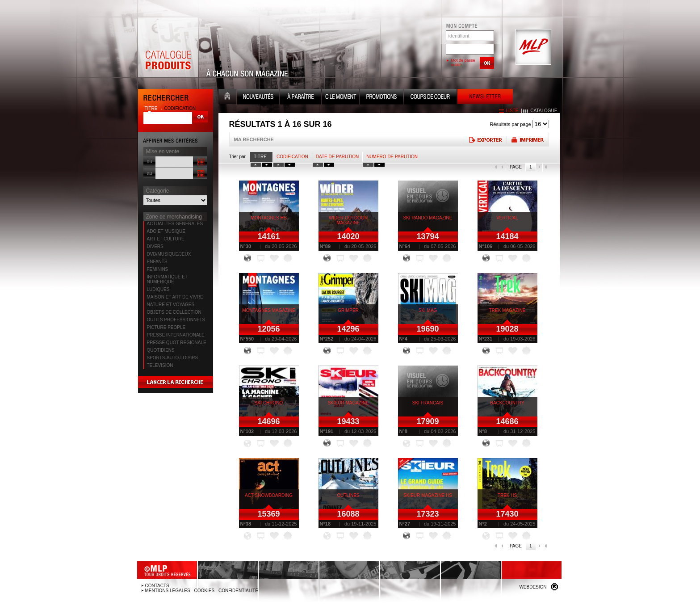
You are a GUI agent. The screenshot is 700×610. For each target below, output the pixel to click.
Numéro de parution (392, 157)
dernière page (546, 167)
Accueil (227, 98)
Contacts (157, 586)
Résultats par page (510, 124)
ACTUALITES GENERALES (175, 224)
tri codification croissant (279, 165)
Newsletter (485, 98)
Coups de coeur (430, 98)
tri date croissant (318, 165)
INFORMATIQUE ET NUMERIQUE (167, 279)
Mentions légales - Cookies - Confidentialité (202, 591)
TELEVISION (160, 365)
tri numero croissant (368, 165)
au (150, 173)
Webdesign (533, 587)
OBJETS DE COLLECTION (174, 312)
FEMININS (158, 269)
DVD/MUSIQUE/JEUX (169, 254)
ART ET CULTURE (166, 239)
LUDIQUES (158, 289)
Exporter (485, 140)
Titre (260, 157)
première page (496, 167)
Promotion (381, 98)
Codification (292, 157)
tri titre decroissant (267, 165)
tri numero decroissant (379, 165)
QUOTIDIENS (161, 350)
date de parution (337, 157)
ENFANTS (157, 262)
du (150, 161)
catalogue (544, 111)
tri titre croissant (256, 165)
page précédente (503, 167)
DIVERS (155, 246)
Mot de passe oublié (463, 63)
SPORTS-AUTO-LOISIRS (173, 358)
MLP (532, 47)
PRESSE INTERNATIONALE (176, 335)
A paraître (301, 98)
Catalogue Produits (168, 47)
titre (152, 108)
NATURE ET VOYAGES (171, 305)
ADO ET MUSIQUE (166, 231)
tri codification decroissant (290, 165)
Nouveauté (258, 98)
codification (180, 108)
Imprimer (527, 140)
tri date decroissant (329, 165)
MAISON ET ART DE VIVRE (175, 297)
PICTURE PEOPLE (166, 327)
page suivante (539, 167)
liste (512, 111)
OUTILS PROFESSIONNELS (176, 320)
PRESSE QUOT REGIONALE (177, 343)
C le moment (341, 98)
